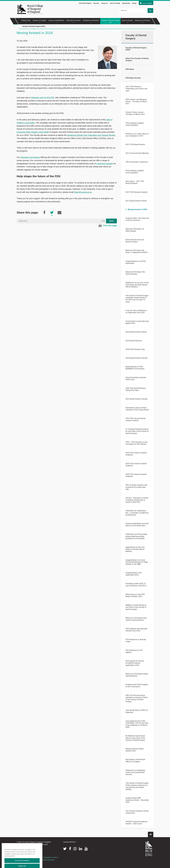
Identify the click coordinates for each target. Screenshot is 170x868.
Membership (126, 3)
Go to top (151, 834)
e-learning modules (105, 164)
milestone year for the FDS (42, 98)
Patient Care (26, 21)
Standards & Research (91, 21)
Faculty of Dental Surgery (110, 21)
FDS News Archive (133, 78)
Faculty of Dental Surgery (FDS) (34, 27)
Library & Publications (56, 21)
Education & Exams (73, 21)
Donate (134, 3)
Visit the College (115, 3)
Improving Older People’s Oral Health (33, 132)
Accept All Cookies (22, 865)
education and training (30, 157)
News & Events (127, 21)
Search (149, 10)
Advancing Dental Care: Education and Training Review (91, 135)
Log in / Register (146, 3)
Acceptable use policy (50, 857)
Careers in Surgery (39, 21)
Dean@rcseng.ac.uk (83, 192)
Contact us (104, 3)
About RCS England (85, 3)
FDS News (130, 69)
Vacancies (51, 860)
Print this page (108, 226)
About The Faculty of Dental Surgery (137, 59)
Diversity (96, 3)
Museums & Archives (143, 21)
